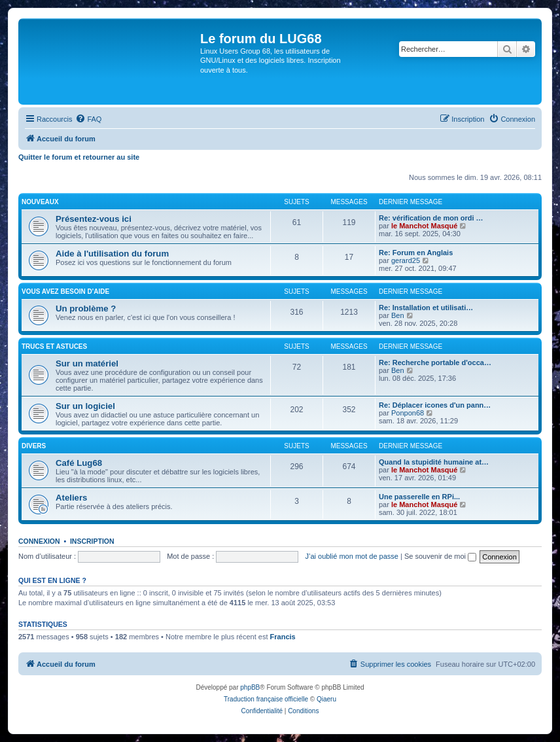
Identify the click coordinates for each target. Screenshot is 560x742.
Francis (283, 637)
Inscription (92, 541)
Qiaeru (326, 699)
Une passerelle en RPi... (419, 497)
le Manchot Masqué (424, 226)
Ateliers (71, 498)
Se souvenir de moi (440, 556)
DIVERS (34, 446)
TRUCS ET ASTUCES (54, 346)
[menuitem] (88, 119)
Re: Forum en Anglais (416, 253)
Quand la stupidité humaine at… (434, 462)
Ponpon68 (408, 413)
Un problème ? (86, 309)
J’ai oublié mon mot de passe (351, 556)
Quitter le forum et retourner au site (79, 157)
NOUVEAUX (40, 202)
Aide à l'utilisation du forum (112, 254)
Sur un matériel (87, 363)
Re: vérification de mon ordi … (431, 218)
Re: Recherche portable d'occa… (435, 362)
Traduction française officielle (266, 699)
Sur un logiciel (85, 406)
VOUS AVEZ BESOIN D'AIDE (65, 291)
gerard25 (406, 260)
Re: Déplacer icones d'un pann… (435, 405)
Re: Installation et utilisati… (426, 308)
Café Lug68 (79, 463)
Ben (398, 315)
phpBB (250, 687)
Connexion (39, 541)
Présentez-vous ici (94, 219)
